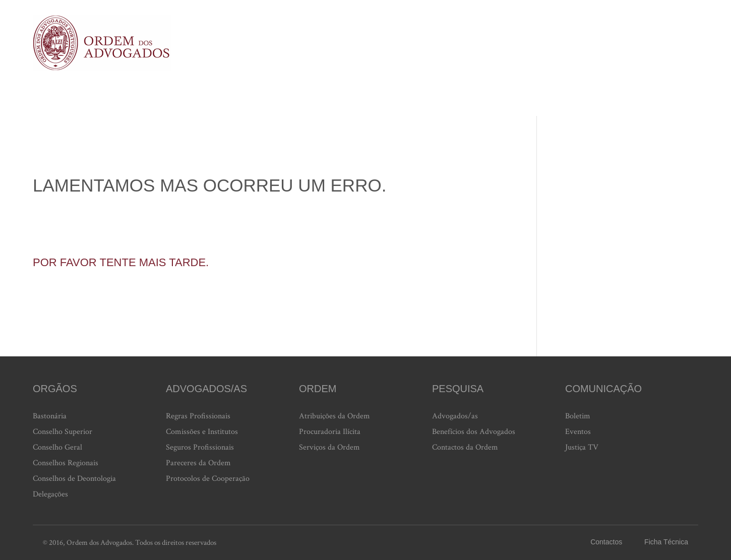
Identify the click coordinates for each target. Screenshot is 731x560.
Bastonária (50, 416)
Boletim (578, 416)
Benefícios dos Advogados (474, 432)
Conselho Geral (57, 447)
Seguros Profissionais (200, 447)
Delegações (50, 494)
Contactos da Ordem (465, 447)
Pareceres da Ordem (198, 463)
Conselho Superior (63, 432)
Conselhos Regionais (66, 463)
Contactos (606, 542)
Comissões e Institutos (202, 432)
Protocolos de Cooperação (208, 479)
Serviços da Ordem (329, 447)
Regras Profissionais (198, 416)
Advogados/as (455, 416)
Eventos (578, 432)
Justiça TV (582, 447)
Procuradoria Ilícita (330, 432)
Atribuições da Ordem (334, 416)
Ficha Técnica (666, 542)
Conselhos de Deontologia (74, 479)
